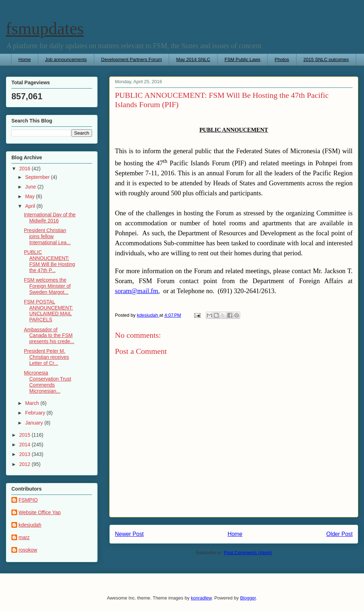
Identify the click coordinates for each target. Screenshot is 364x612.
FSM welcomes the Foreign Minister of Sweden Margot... (47, 286)
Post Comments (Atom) (248, 553)
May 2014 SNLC (193, 59)
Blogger (248, 598)
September (38, 177)
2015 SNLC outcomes (326, 59)
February (36, 413)
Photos (282, 59)
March (33, 403)
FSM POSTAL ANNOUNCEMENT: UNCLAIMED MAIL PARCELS (48, 311)
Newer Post (129, 534)
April (31, 206)
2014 (26, 445)
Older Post (339, 534)
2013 (26, 454)
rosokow (28, 550)
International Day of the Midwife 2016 (50, 218)
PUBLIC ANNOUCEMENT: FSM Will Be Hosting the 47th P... (49, 261)
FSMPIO (28, 500)
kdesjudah (30, 525)
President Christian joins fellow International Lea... (47, 236)
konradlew (201, 598)
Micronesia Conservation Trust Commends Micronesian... (48, 382)
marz (24, 537)
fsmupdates (45, 28)
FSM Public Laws (242, 59)
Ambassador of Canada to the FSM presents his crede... (49, 336)
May (30, 196)
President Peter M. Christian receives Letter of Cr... (46, 357)
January (35, 423)
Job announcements (66, 59)
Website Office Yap (40, 512)
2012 (26, 464)
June (31, 187)
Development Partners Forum (132, 59)
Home (25, 59)
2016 (26, 169)
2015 (26, 435)
